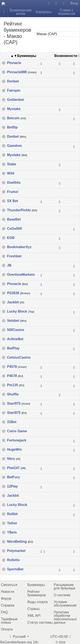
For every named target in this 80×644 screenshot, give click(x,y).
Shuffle (13, 394)
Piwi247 (16, 468)
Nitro (14, 459)
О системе (62, 595)
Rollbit (12, 514)
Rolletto (13, 560)
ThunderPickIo (22, 210)
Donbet (13, 81)
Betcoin (17, 118)
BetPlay (13, 348)
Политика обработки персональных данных (65, 617)
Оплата (7, 629)
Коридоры (44, 12)
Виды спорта (37, 602)
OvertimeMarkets (21, 275)
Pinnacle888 (22, 72)
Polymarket (16, 551)
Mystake (14, 109)
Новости (7, 592)
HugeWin (14, 450)
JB (9, 265)
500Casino (16, 330)
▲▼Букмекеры (23, 56)
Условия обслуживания (65, 604)
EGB (11, 238)
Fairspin (14, 91)
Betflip (12, 127)
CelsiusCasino (19, 358)
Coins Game (17, 431)
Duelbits (14, 183)
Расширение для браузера (64, 587)
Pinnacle (14, 63)
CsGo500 (14, 229)
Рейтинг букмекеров (36, 593)
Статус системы (40, 622)
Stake (12, 164)
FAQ (4, 612)
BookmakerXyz (19, 247)
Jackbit (16, 302)
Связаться (9, 585)
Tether (12, 523)
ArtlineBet (15, 339)
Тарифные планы (9, 621)
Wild (11, 173)
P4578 (17, 367)
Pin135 (16, 385)
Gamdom (14, 146)
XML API (34, 616)
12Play (12, 486)
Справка (8, 605)
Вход (74, 3)
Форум (6, 599)
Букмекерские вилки (21, 12)
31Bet (12, 422)
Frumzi (13, 192)
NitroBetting (20, 542)
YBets (12, 532)
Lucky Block (21, 312)
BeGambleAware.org (16, 642)
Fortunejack (17, 440)
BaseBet (14, 219)
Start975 (19, 404)
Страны (33, 609)
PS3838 (19, 293)
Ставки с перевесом (66, 12)
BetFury (13, 477)
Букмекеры (36, 585)
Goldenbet (15, 100)
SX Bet (13, 201)
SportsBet (15, 569)
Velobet (17, 321)
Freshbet (14, 256)
